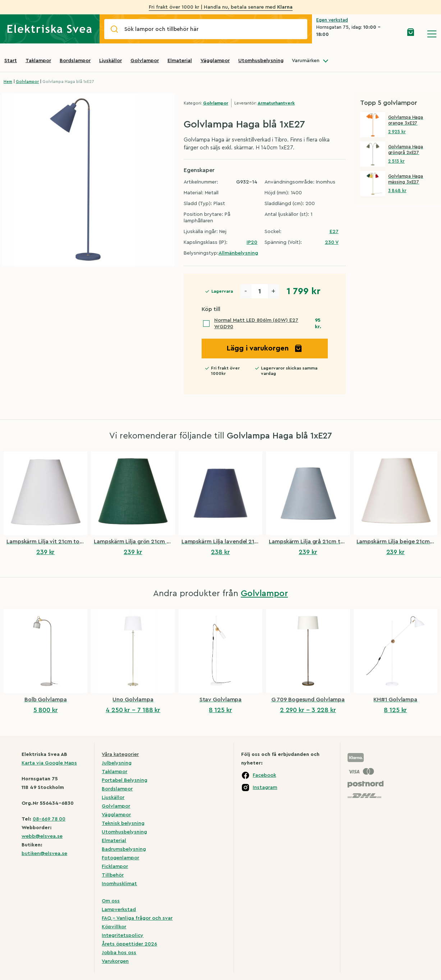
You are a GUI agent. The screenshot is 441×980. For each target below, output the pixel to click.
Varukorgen (115, 961)
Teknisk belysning (123, 823)
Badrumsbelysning (124, 849)
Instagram (265, 788)
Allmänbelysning (238, 253)
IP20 (252, 242)
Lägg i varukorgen (265, 348)
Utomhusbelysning (261, 61)
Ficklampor (115, 867)
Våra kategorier (120, 754)
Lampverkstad (119, 910)
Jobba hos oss (119, 953)
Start (11, 61)
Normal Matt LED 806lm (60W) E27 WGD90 (256, 324)
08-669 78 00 (49, 819)
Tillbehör (113, 875)
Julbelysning (117, 763)
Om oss (111, 901)
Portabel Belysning (125, 780)
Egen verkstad (332, 20)
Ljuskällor (111, 61)
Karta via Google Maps (49, 763)
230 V (332, 242)
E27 (334, 232)
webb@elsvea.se (42, 836)
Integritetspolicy (123, 935)
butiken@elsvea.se (44, 854)
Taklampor (38, 61)
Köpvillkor (114, 927)
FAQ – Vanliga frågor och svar (137, 918)
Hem (8, 82)
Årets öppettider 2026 (129, 944)
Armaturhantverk (276, 103)
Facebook (264, 775)
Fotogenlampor (120, 858)
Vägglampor (215, 61)
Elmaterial (180, 61)
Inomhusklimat (119, 884)
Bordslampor (75, 61)
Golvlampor (145, 61)
